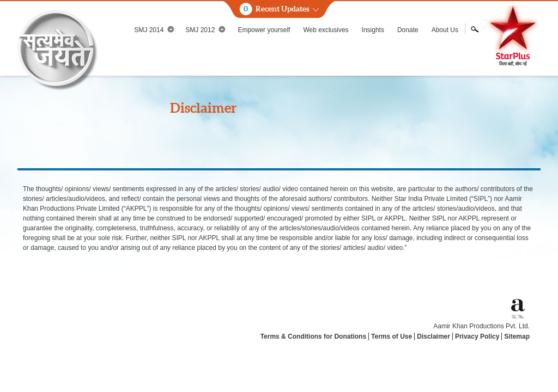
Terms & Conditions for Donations (313, 336)
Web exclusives (326, 30)
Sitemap (517, 336)
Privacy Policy (477, 336)
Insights (373, 30)
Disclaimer (433, 336)
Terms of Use (392, 336)
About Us (445, 30)
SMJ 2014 (154, 30)
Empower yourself (264, 30)
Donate (408, 30)
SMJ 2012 (205, 30)
